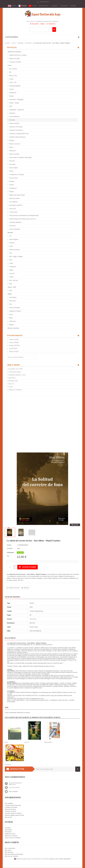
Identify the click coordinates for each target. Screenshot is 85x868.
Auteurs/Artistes (15, 336)
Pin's (10, 304)
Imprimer (26, 588)
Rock (11, 260)
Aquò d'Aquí (12, 378)
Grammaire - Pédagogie (16, 100)
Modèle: (9, 545)
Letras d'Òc (12, 209)
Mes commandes (10, 848)
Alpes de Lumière (14, 199)
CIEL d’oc (11, 384)
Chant (11, 246)
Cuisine (11, 89)
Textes (11, 263)
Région (11, 270)
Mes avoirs (8, 850)
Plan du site (8, 817)
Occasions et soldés (15, 62)
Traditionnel (13, 267)
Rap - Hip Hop (13, 280)
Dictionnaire (13, 93)
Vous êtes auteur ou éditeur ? (14, 813)
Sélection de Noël (14, 59)
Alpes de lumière (14, 154)
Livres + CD (13, 83)
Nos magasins (9, 803)
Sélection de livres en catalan (18, 55)
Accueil (7, 43)
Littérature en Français (16, 127)
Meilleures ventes (10, 834)
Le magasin (54, 6)
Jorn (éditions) (13, 202)
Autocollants (13, 298)
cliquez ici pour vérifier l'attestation (60, 859)
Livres (14, 43)
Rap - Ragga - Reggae (16, 257)
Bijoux (11, 318)
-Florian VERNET (14, 343)
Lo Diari (11, 387)
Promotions (8, 832)
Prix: (8, 556)
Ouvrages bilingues (15, 86)
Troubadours (13, 188)
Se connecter (51, 24)
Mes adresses (9, 852)
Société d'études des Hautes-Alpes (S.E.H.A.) (23, 219)
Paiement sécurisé (10, 809)
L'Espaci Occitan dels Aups (13, 805)
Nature (11, 147)
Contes (11, 79)
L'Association (64, 6)
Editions (11, 192)
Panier (42, 24)
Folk (10, 253)
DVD (10, 291)
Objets (10, 294)
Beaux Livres (13, 76)
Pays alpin (12, 164)
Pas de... (27, 742)
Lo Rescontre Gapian (15, 372)
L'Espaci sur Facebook (15, 390)
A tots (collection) (14, 117)
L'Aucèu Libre (13, 212)
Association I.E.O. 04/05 (15, 369)
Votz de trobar (13, 178)
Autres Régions (14, 240)
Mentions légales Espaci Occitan (14, 815)
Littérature (21, 43)
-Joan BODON (13, 349)
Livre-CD (12, 274)
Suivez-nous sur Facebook (13, 838)
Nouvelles (29, 43)
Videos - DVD (12, 287)
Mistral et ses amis (15, 144)
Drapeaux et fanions (15, 311)
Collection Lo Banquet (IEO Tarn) (19, 134)
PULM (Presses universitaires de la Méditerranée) (24, 216)
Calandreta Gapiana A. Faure (17, 375)
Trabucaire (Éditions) (15, 222)
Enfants (11, 96)
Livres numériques (14, 229)
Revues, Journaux (13, 328)
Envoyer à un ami (14, 588)
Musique (12, 141)
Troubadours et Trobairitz (16, 175)
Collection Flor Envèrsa (16, 130)
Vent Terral (12, 226)
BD (10, 72)
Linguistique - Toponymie (16, 110)
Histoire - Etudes (14, 103)
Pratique (12, 182)
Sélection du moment (14, 52)
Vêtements (12, 321)
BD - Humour (13, 69)
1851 (11, 106)
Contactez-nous (43, 6)
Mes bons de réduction (12, 856)
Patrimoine (12, 151)
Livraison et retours (11, 811)
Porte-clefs (12, 301)
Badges (11, 325)
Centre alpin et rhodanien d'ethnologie (20, 158)
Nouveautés (8, 830)
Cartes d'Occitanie (14, 308)
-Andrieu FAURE (13, 340)
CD (10, 236)
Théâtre (11, 185)
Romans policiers (14, 123)
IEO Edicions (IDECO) (16, 205)
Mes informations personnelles (14, 854)
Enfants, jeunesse (14, 250)
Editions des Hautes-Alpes (17, 195)
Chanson (12, 243)
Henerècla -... (9, 765)
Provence (12, 161)
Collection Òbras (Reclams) (17, 137)
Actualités (73, 6)
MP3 (10, 284)
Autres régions (13, 168)
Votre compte (34, 24)
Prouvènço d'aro (13, 381)
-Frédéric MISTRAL (14, 346)
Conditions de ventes (11, 807)
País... (7, 742)
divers (11, 315)
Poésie (11, 171)
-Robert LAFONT (14, 352)
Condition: (10, 549)
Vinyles (11, 277)
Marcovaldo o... (49, 742)
